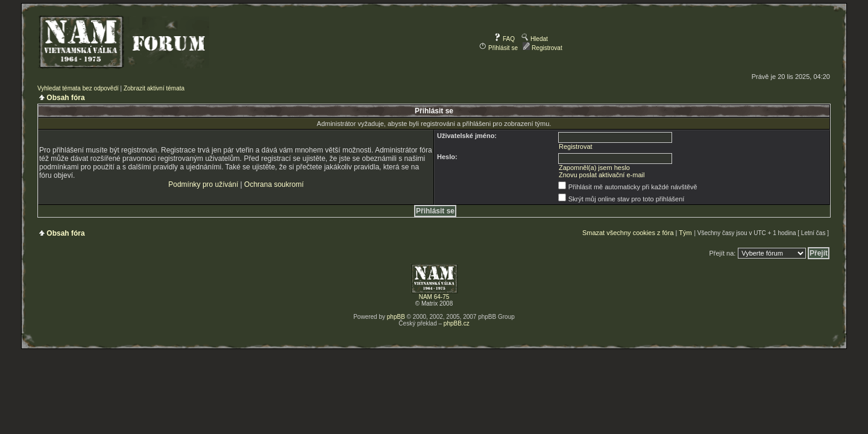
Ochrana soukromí (274, 184)
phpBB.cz (457, 323)
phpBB (396, 317)
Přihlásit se (498, 48)
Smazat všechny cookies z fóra (628, 233)
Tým (685, 233)
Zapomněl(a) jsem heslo (594, 168)
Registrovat (542, 48)
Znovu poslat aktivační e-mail (602, 175)
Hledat (535, 39)
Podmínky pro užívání (203, 184)
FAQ (504, 39)
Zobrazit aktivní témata (154, 88)
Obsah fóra (65, 98)
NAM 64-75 (434, 297)
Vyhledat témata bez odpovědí (78, 88)
